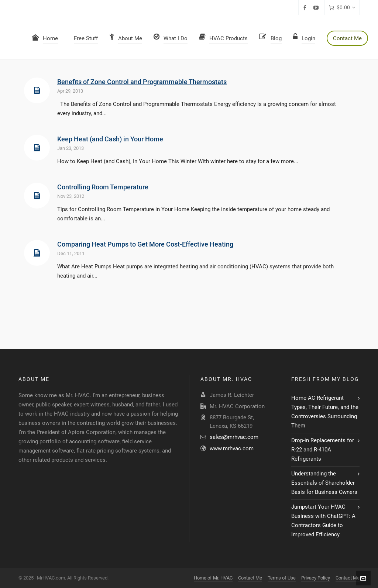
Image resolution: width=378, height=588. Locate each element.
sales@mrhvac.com (234, 437)
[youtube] (317, 8)
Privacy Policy (316, 578)
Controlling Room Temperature (103, 187)
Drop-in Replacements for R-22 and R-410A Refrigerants (323, 450)
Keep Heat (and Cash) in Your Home (110, 139)
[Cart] (342, 8)
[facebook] (306, 8)
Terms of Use (282, 578)
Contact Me (250, 578)
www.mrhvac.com (232, 448)
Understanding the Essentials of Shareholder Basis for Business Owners (324, 483)
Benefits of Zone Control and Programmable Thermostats (142, 82)
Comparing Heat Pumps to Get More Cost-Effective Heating (145, 244)
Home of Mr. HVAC (213, 578)
